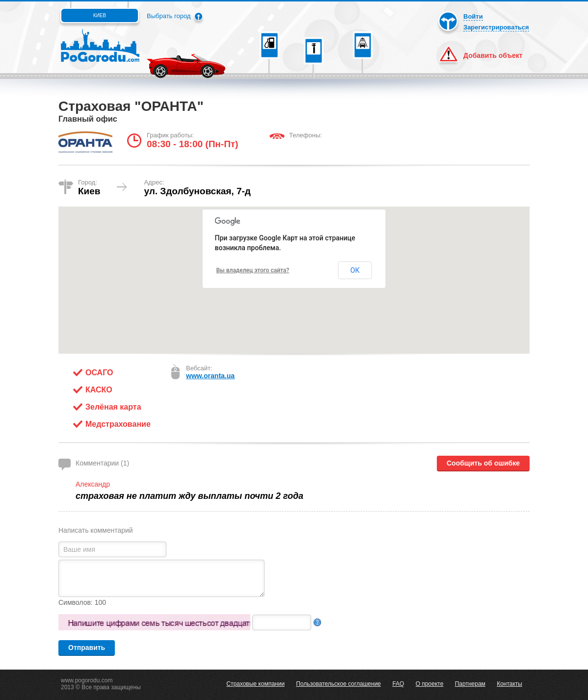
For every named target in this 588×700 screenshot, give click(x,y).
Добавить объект (493, 55)
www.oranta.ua (210, 376)
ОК (355, 270)
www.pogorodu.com (87, 680)
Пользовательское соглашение (338, 684)
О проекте (430, 684)
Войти (473, 16)
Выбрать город (169, 16)
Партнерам (470, 684)
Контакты (509, 684)
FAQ (398, 684)
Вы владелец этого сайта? (253, 270)
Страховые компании (255, 684)
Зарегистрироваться (496, 27)
